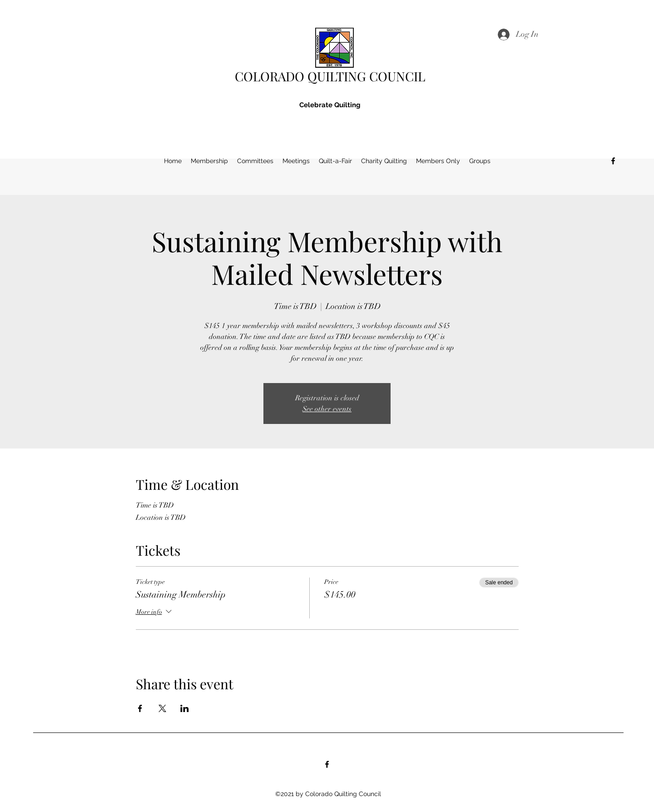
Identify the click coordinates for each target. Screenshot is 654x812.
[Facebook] (613, 161)
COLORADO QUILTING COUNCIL (330, 76)
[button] (384, 161)
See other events (327, 409)
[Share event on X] (162, 708)
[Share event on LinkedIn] (185, 708)
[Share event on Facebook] (140, 708)
